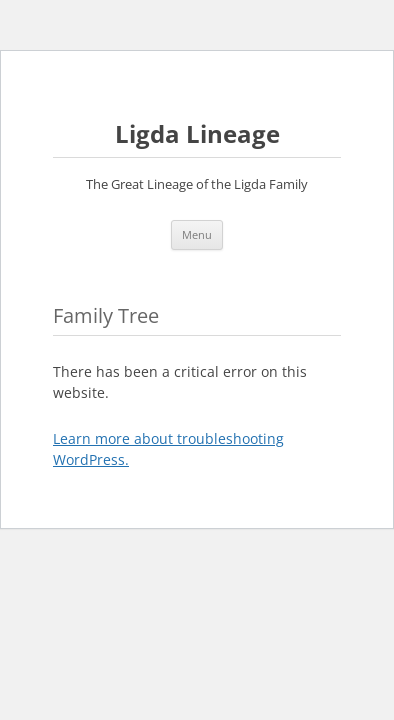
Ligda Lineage (197, 134)
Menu (197, 234)
